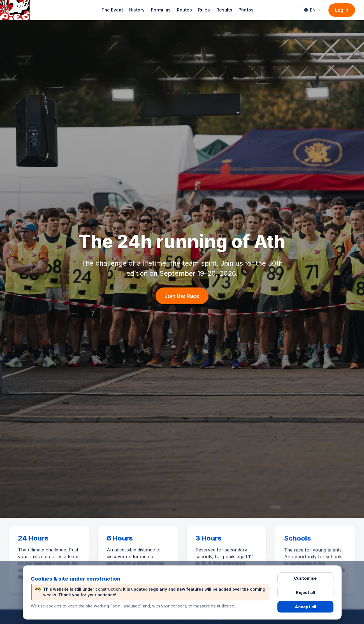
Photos (246, 10)
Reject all (305, 592)
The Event (112, 10)
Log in (342, 10)
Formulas (161, 10)
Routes (184, 10)
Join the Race (182, 296)
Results (224, 10)
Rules (204, 10)
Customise (305, 578)
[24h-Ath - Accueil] (15, 10)
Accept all (305, 607)
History (137, 10)
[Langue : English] (312, 10)
